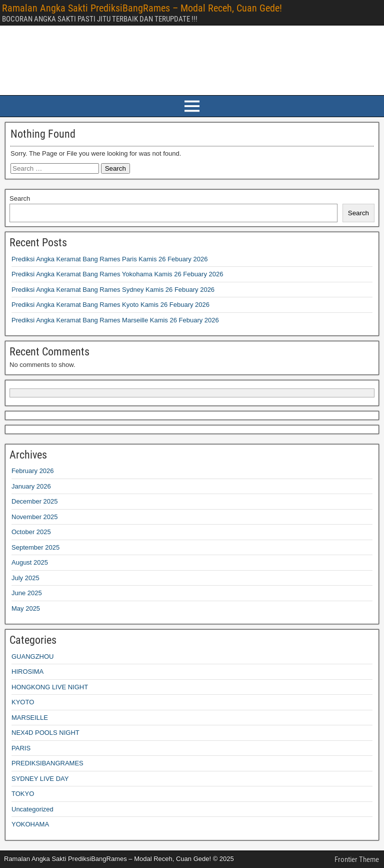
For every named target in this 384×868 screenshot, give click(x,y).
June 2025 (27, 593)
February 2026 (33, 471)
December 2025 (35, 501)
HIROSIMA (27, 672)
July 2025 (25, 578)
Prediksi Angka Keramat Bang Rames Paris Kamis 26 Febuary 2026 (109, 259)
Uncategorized (32, 809)
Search (20, 198)
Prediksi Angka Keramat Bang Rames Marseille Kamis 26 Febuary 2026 (115, 320)
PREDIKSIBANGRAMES (47, 763)
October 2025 (31, 532)
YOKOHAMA (30, 824)
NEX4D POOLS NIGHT (45, 733)
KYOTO (23, 702)
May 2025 (26, 608)
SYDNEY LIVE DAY (40, 779)
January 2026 (31, 486)
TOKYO (23, 794)
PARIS (21, 748)
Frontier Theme (357, 859)
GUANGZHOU (33, 657)
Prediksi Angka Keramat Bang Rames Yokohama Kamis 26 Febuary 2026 (117, 274)
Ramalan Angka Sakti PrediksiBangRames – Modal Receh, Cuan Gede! (142, 8)
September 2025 (35, 547)
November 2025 (35, 517)
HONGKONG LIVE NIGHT (50, 687)
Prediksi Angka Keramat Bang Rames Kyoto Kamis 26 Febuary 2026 (110, 305)
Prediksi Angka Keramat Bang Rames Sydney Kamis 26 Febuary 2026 (113, 290)
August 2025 (30, 562)
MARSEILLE (30, 718)
